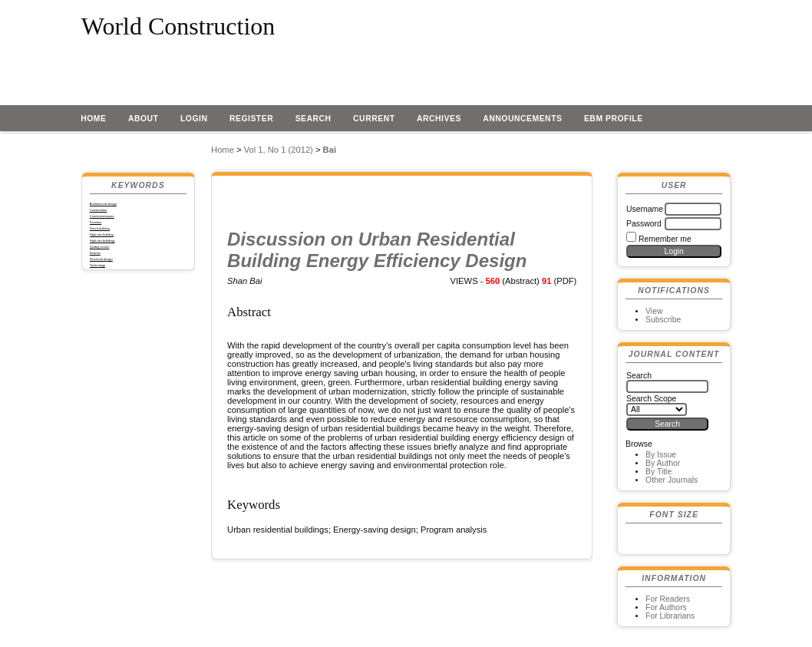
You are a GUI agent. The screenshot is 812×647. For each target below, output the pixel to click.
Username (645, 209)
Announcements (522, 119)
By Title (659, 472)
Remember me (665, 239)
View (654, 311)
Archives (439, 119)
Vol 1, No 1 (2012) (279, 150)
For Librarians (670, 616)
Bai (330, 150)
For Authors (666, 607)
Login (194, 119)
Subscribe (663, 320)
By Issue (661, 455)
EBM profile (614, 119)
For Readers (668, 599)
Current (374, 119)
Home (93, 119)
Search (314, 119)
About (144, 119)
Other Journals (672, 480)
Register (251, 119)
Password (644, 224)
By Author (663, 463)
